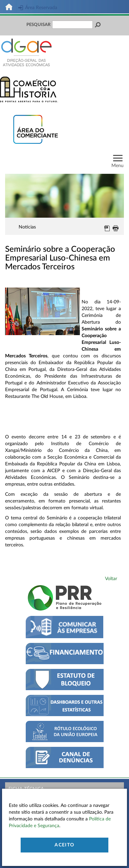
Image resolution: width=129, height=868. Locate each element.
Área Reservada (38, 8)
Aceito (64, 845)
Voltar (111, 579)
